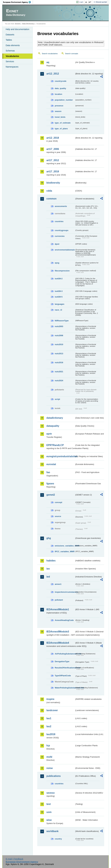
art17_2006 (53, 149)
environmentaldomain (65, 250)
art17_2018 (53, 171)
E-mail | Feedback (15, 859)
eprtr (49, 434)
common (51, 199)
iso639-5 (59, 297)
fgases (50, 484)
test (48, 804)
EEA (18, 2)
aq (48, 62)
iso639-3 (59, 291)
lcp (48, 746)
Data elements (13, 45)
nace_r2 (58, 310)
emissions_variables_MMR (65, 546)
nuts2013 (59, 354)
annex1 (58, 584)
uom (49, 812)
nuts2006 (59, 335)
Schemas (10, 51)
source (58, 516)
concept (58, 502)
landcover (52, 710)
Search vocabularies (50, 54)
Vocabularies (12, 56)
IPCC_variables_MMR (65, 551)
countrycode (60, 81)
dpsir (57, 244)
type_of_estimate (63, 123)
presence (59, 106)
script (57, 399)
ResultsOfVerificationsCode (65, 668)
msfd (49, 757)
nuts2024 (59, 381)
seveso (50, 793)
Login (81, 2)
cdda (49, 191)
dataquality (53, 426)
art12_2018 (53, 138)
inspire (50, 699)
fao (48, 472)
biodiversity (53, 183)
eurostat (51, 464)
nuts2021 (59, 372)
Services (10, 61)
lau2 (49, 726)
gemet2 (51, 495)
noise (50, 768)
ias (48, 569)
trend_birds (60, 117)
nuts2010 (59, 344)
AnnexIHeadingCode (64, 620)
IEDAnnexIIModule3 (58, 632)
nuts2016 (59, 362)
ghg (49, 538)
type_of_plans (61, 129)
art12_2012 (53, 74)
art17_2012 (53, 160)
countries (59, 221)
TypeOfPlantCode (63, 676)
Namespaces (12, 67)
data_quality (60, 88)
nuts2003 (59, 326)
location (58, 94)
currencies (60, 236)
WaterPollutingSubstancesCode (65, 688)
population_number (64, 100)
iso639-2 (59, 279)
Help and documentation (17, 29)
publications (53, 776)
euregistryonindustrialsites (60, 456)
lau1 (49, 718)
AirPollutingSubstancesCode (65, 654)
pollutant (59, 600)
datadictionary (55, 418)
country (58, 839)
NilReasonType (62, 321)
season (58, 111)
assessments (61, 206)
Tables (9, 40)
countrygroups (61, 230)
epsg (57, 263)
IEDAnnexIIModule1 (58, 609)
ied (48, 577)
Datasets (10, 35)
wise (49, 820)
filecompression (62, 271)
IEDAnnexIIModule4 (58, 643)
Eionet (18, 24)
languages (59, 304)
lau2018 (51, 734)
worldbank (52, 831)
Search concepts (72, 54)
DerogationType (62, 661)
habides (51, 561)
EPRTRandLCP (55, 445)
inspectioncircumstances (65, 592)
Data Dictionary (28, 24)
